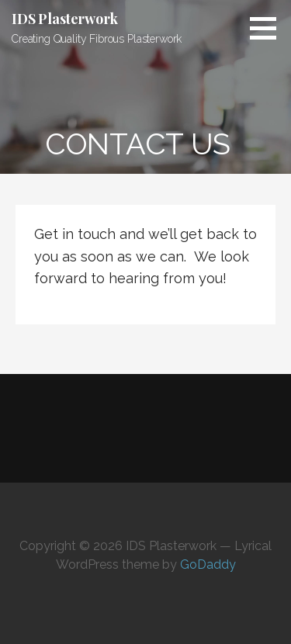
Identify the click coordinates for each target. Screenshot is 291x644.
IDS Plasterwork (65, 19)
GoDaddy (208, 564)
